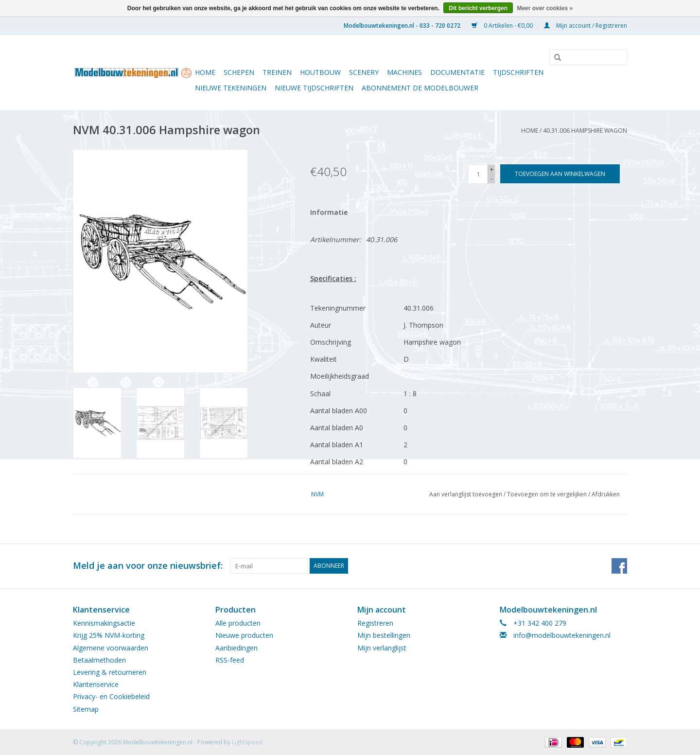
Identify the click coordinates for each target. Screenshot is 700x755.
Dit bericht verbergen (478, 8)
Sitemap (86, 709)
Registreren (375, 623)
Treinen (277, 72)
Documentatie (457, 72)
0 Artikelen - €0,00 (503, 26)
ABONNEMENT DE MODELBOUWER (420, 88)
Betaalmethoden (99, 660)
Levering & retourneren (110, 672)
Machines (404, 72)
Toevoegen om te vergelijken (548, 494)
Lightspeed (247, 742)
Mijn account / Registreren (586, 26)
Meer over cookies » (545, 8)
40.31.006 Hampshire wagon (585, 131)
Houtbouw (320, 72)
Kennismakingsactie (104, 623)
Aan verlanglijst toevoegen (466, 494)
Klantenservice (96, 684)
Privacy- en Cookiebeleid (111, 696)
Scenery (364, 72)
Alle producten (238, 623)
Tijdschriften (518, 72)
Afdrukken (606, 494)
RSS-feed (230, 660)
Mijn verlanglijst (382, 648)
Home (205, 72)
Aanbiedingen (236, 648)
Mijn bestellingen (384, 635)
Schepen (239, 72)
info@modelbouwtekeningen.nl (562, 635)
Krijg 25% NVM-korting (109, 635)
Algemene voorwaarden (111, 648)
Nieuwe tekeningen (231, 88)
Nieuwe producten (244, 635)
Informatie (329, 212)
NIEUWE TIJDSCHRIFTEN (314, 88)
